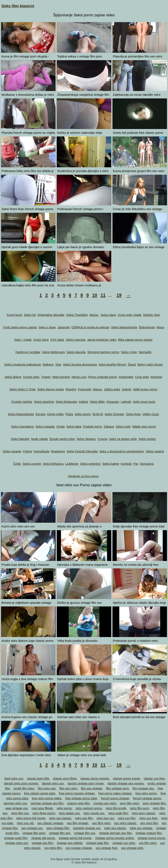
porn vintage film (154, 803)
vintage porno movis (151, 838)
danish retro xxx (53, 783)
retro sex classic (60, 818)
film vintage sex (143, 788)
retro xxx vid (25, 823)
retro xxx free (148, 818)
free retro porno (146, 793)
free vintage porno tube (81, 798)
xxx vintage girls (132, 848)
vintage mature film (149, 833)
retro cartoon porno (89, 808)
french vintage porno (147, 798)
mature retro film (78, 803)
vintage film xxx (85, 833)
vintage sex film (42, 843)
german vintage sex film (47, 803)
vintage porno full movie (75, 838)
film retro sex (47, 788)
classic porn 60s (38, 778)
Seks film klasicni (18, 6)
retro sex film (84, 818)
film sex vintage (92, 788)
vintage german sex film (115, 833)
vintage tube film (97, 843)
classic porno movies (95, 778)
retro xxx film (127, 818)
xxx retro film (53, 848)
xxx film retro (148, 843)
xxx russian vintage (79, 848)
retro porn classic (143, 813)
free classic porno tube (40, 793)
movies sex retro (105, 803)
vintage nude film (16, 838)
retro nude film (118, 813)
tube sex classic (115, 828)
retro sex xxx (105, 818)
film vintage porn (117, 788)
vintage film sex (60, 833)
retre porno (64, 808)
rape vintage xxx (16, 808)
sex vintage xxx (32, 828)
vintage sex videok (69, 843)
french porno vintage (115, 798)
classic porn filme (65, 778)
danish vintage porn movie (86, 783)
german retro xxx (15, 803)
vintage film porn (34, 833)
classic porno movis (126, 778)
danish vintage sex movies (126, 783)
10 (95, 295)
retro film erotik (116, 808)
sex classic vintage (50, 823)
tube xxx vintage (141, 828)
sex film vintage (77, 823)
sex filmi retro (101, 823)
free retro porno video (47, 798)
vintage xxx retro (124, 843)
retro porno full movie (31, 818)
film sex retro (68, 788)
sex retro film (149, 823)
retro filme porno (44, 813)
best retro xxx (14, 778)
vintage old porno (43, 838)
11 (103, 295)
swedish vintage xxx (87, 828)
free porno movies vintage (77, 793)
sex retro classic (125, 823)
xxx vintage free (107, 848)
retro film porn (140, 808)
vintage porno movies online (114, 838)
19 (119, 295)
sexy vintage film (58, 828)
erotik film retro (24, 788)
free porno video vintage (115, 793)
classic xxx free (154, 778)
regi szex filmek (42, 808)
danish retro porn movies (21, 783)
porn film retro (130, 803)
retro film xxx (20, 813)
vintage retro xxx (17, 843)
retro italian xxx (69, 813)
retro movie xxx (94, 813)
